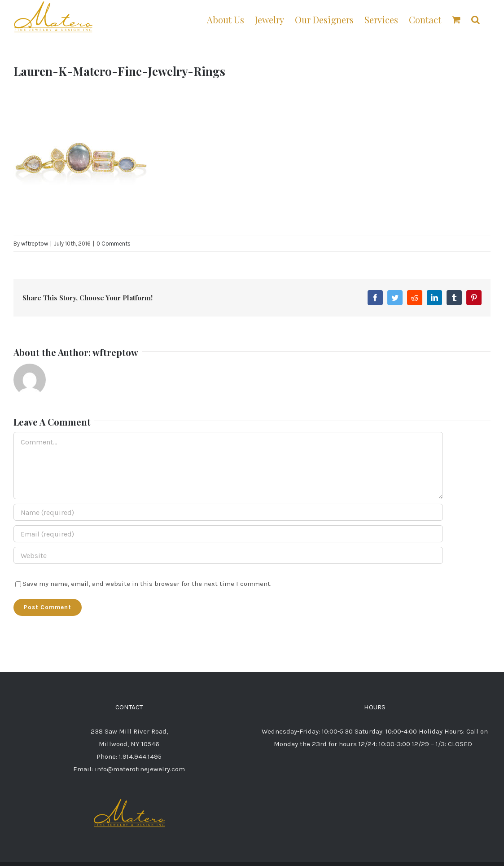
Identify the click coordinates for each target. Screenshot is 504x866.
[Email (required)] (228, 534)
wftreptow (35, 244)
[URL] (228, 555)
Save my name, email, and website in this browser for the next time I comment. (147, 584)
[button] (476, 19)
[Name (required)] (228, 512)
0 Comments (114, 244)
